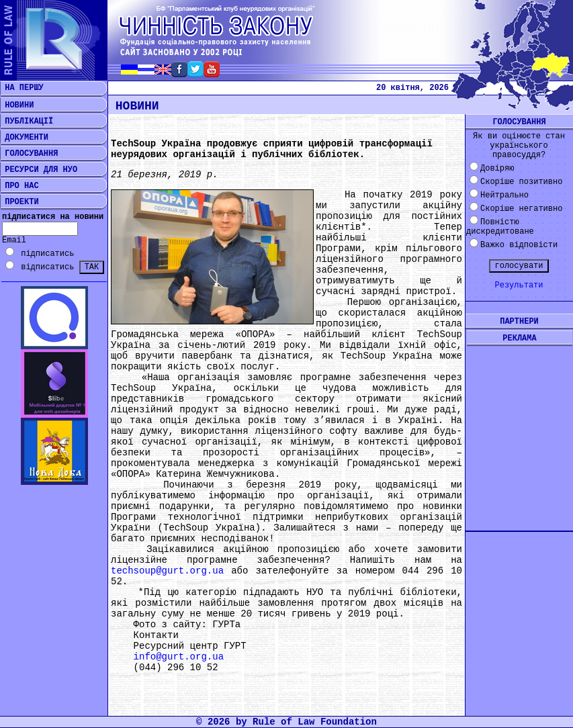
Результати (519, 285)
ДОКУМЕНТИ (24, 138)
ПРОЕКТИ (19, 202)
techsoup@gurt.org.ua (167, 571)
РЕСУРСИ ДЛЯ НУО (39, 170)
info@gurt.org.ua (179, 657)
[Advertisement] (519, 428)
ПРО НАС (19, 186)
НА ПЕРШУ (22, 88)
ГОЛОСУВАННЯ (29, 154)
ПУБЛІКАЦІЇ (27, 122)
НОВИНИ (17, 105)
